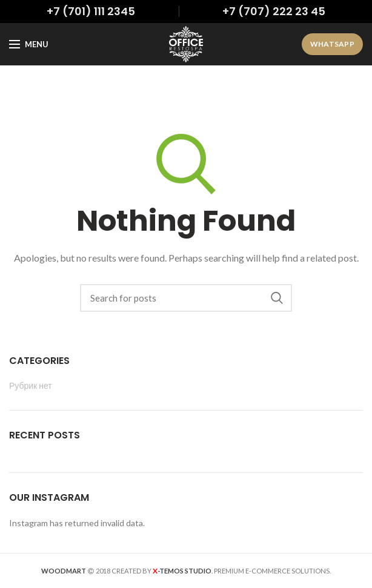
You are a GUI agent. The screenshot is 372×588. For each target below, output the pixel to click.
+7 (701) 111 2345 (91, 11)
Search (277, 298)
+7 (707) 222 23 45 (274, 11)
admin (235, 88)
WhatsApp (332, 44)
